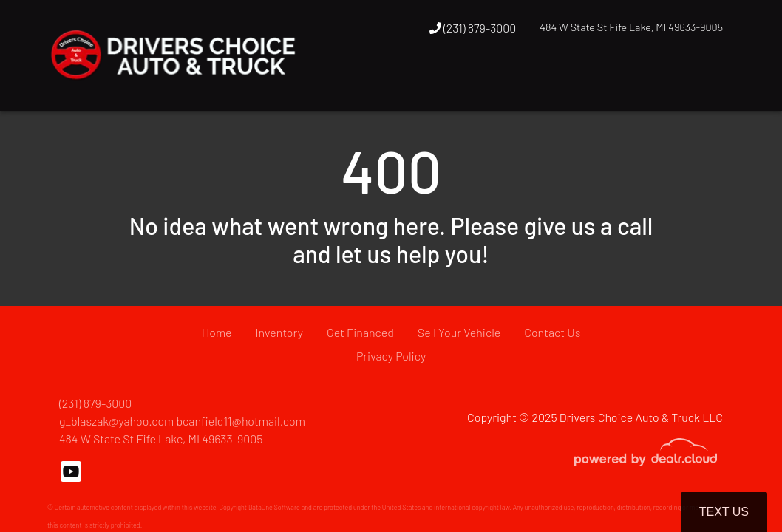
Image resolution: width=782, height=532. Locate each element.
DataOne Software (274, 507)
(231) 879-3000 (473, 28)
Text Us (724, 512)
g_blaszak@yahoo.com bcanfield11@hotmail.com (182, 421)
